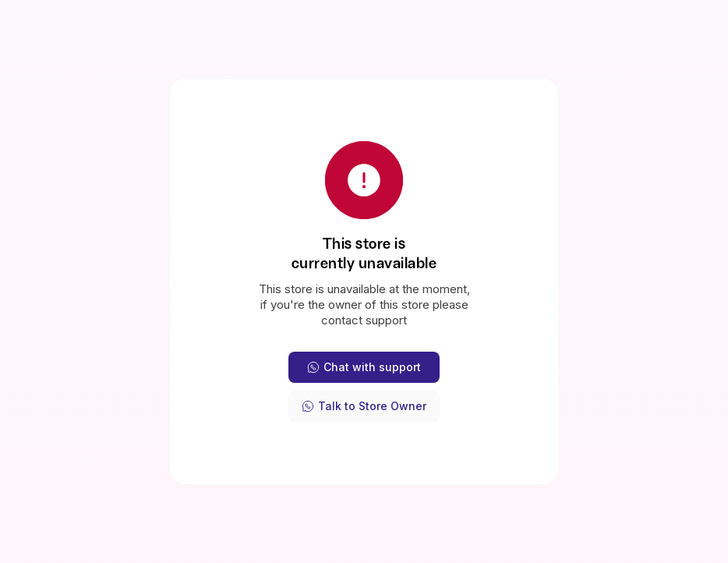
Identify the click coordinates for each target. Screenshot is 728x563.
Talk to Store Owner (364, 406)
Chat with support (364, 367)
